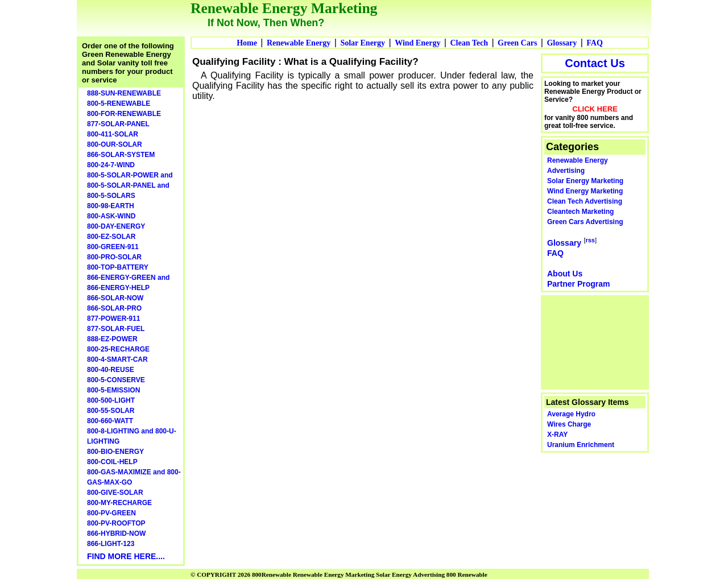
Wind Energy (417, 43)
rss (590, 240)
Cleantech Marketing (580, 212)
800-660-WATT (110, 421)
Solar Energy (363, 43)
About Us (565, 274)
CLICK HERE (595, 109)
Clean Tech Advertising (585, 201)
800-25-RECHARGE (118, 349)
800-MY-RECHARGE (119, 503)
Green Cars (517, 43)
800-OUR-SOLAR (115, 144)
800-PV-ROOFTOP (116, 523)
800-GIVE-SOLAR (115, 493)
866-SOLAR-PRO (114, 308)
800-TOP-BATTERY (118, 267)
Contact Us (595, 63)
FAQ (595, 43)
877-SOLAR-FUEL (116, 329)
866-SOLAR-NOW (115, 298)
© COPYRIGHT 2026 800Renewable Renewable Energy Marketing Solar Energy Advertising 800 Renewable (339, 574)
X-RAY (557, 435)
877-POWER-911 (113, 319)
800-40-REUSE (111, 370)
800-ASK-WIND (111, 216)
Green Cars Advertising (585, 222)
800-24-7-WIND (111, 165)
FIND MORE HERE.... (126, 556)
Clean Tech (469, 43)
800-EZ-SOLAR (111, 237)
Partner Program (578, 284)
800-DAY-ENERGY (116, 226)
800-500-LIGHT (111, 400)
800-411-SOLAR (113, 134)
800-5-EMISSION (113, 390)
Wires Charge (569, 424)
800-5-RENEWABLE (119, 104)
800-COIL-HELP (112, 462)
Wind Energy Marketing (585, 191)
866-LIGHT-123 (111, 544)
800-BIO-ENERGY (115, 452)
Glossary (562, 43)
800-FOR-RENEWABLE (124, 114)
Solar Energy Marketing (585, 181)
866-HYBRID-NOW (116, 534)
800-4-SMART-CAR (117, 359)
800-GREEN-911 (113, 247)
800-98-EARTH (111, 206)
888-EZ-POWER (112, 339)
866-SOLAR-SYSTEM (121, 155)
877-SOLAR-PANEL (118, 124)
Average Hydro (571, 414)
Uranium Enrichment (581, 445)
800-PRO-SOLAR (114, 257)
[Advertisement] (595, 341)
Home (247, 43)
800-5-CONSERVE (116, 380)
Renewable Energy (299, 43)
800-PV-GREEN (111, 513)
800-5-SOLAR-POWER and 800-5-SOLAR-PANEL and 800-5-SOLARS (130, 185)
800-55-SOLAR (111, 411)
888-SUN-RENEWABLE (124, 93)
